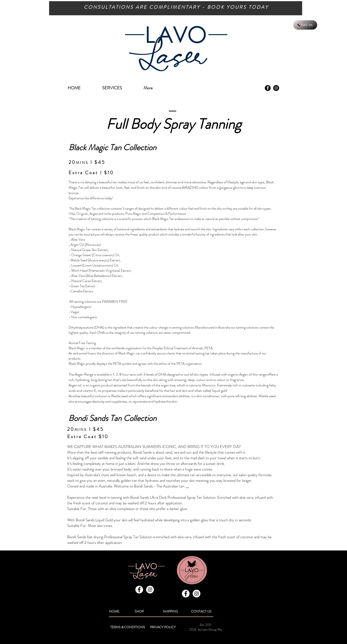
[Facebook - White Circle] (139, 590)
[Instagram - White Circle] (150, 590)
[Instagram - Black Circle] (276, 88)
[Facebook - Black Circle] (268, 88)
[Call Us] (305, 25)
